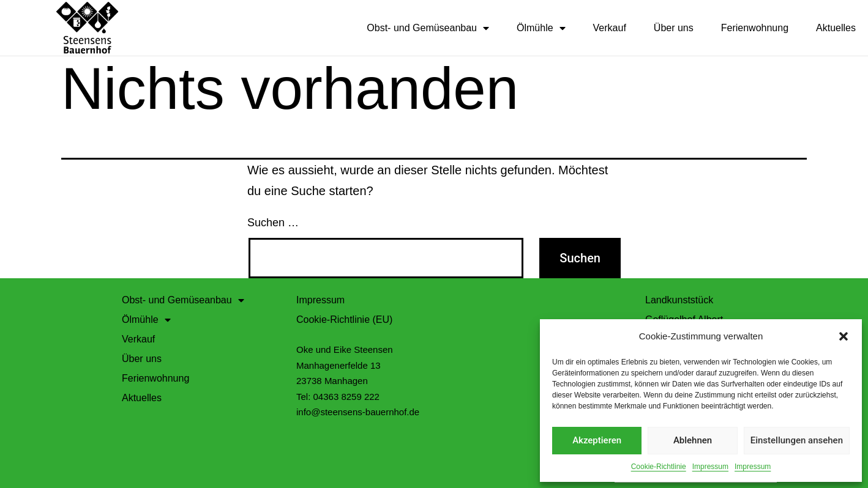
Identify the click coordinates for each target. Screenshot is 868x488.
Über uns (674, 28)
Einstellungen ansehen (797, 440)
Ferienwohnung (755, 28)
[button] (844, 336)
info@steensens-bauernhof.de (358, 411)
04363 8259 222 (346, 396)
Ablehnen (693, 440)
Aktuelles (836, 28)
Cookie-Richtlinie (659, 467)
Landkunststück (679, 299)
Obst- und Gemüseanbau (428, 28)
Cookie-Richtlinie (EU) (344, 319)
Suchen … (273, 222)
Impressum (710, 467)
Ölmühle (541, 28)
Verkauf (610, 28)
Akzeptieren (597, 440)
